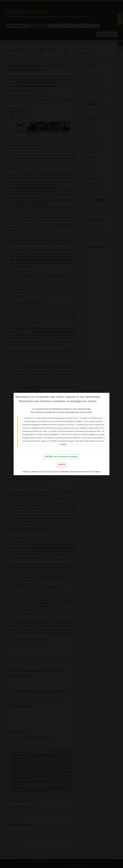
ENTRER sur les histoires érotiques (61, 457)
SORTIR (62, 465)
